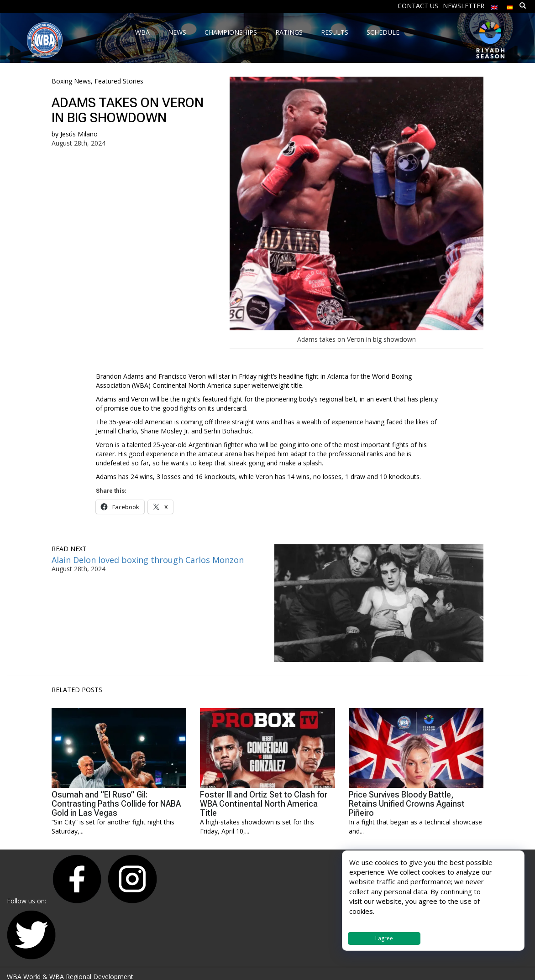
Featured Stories (119, 81)
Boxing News (71, 81)
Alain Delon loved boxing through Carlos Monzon (148, 560)
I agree (384, 938)
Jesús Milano (79, 134)
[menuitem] (494, 5)
